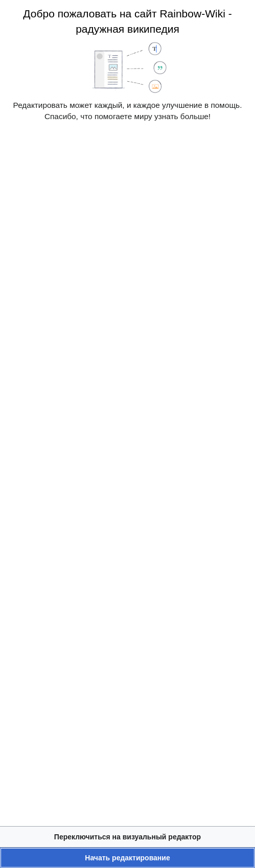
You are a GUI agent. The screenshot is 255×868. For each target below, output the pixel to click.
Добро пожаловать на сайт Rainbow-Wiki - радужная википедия (127, 21)
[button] (127, 837)
